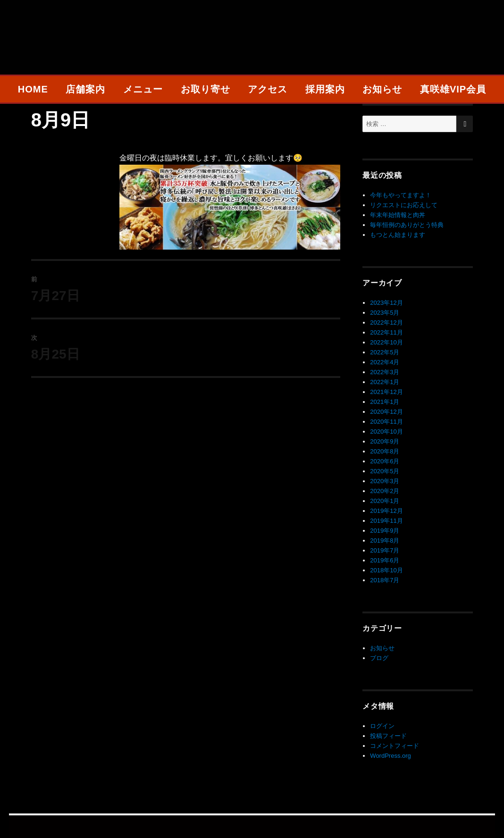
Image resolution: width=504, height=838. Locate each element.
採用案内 (325, 89)
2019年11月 (386, 521)
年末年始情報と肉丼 (398, 215)
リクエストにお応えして (404, 205)
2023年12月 (386, 303)
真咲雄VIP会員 (453, 89)
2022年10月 (386, 342)
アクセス (268, 89)
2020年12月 (386, 412)
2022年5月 (385, 352)
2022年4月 (385, 362)
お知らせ (382, 89)
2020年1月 (385, 501)
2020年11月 (386, 422)
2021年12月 (386, 392)
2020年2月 (385, 491)
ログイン (382, 726)
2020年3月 (385, 481)
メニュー (143, 89)
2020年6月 (385, 461)
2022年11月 (386, 332)
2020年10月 (386, 432)
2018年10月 (386, 570)
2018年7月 (385, 580)
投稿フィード (388, 736)
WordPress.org (390, 756)
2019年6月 (385, 560)
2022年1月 (385, 382)
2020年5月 (385, 471)
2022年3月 (385, 372)
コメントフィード (395, 746)
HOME (33, 89)
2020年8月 (385, 451)
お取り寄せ (206, 89)
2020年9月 (385, 441)
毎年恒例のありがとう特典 (407, 225)
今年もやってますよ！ (401, 195)
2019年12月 (386, 511)
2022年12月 (386, 323)
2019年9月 (385, 531)
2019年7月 (385, 550)
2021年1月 (385, 402)
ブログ (379, 658)
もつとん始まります (398, 235)
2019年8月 (385, 541)
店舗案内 (85, 89)
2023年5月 (385, 313)
